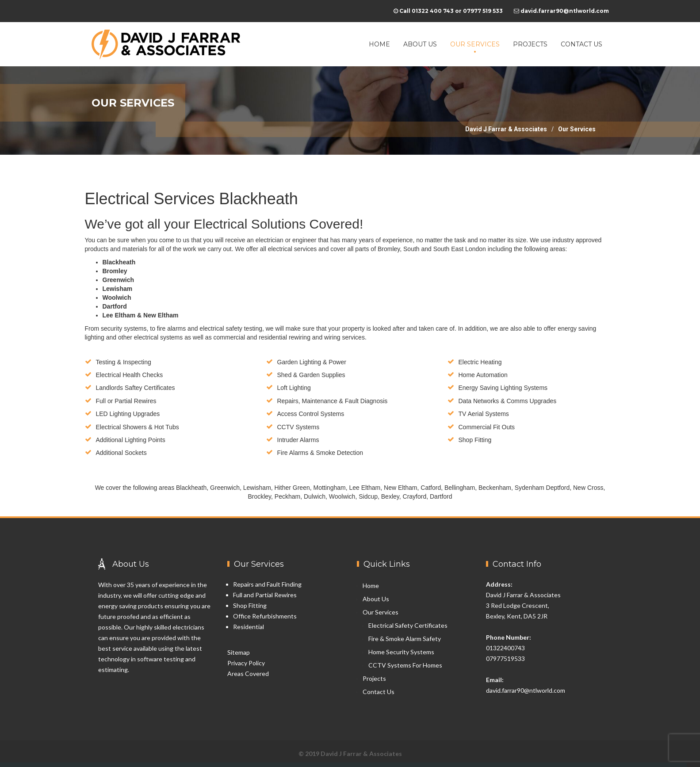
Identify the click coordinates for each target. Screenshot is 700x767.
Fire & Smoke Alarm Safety (405, 639)
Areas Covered (248, 674)
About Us (420, 44)
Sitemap (239, 652)
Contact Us (581, 44)
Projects (530, 44)
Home (379, 44)
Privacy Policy (246, 663)
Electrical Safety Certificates (408, 625)
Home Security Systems (401, 652)
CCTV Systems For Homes (405, 665)
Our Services (475, 44)
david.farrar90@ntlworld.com (526, 690)
